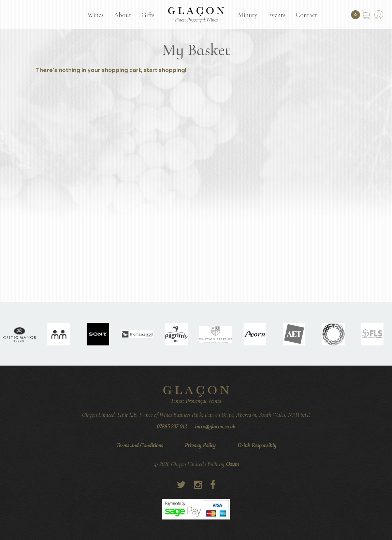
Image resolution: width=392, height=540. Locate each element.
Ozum (232, 464)
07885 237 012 (172, 426)
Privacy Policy (200, 445)
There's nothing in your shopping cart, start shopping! (111, 70)
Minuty (248, 15)
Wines (96, 15)
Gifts (148, 15)
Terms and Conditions (139, 445)
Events (277, 15)
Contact (307, 15)
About (123, 15)
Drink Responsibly (257, 445)
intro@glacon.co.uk (215, 426)
